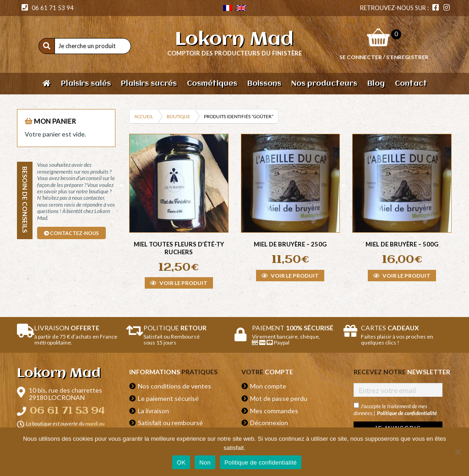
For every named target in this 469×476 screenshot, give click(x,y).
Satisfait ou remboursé (170, 423)
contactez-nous (71, 233)
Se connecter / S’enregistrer (384, 57)
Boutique (178, 116)
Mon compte (268, 386)
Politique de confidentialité (407, 413)
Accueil (144, 116)
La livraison (153, 411)
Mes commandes (274, 411)
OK (181, 462)
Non (205, 462)
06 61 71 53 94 (48, 8)
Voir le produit (179, 283)
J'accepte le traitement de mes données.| (395, 409)
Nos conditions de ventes (175, 386)
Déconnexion (269, 423)
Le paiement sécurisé (168, 398)
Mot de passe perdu (279, 398)
